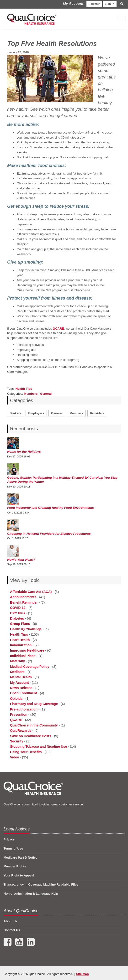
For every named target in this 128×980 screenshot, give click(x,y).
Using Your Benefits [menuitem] (26, 752)
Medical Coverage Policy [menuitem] (30, 667)
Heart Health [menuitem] (20, 640)
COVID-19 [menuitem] (18, 608)
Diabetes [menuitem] (17, 618)
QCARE (58, 329)
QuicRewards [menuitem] (21, 731)
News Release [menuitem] (21, 688)
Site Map (82, 974)
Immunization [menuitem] (21, 645)
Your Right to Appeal (19, 875)
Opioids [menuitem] (16, 699)
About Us (11, 921)
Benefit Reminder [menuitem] (24, 602)
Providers (97, 413)
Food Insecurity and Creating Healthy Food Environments (51, 508)
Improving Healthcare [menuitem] (27, 650)
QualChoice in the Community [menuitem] (34, 725)
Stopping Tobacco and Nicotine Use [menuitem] (39, 747)
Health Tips (24, 389)
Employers (36, 413)
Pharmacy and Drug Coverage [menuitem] (34, 704)
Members (31, 394)
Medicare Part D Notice (21, 858)
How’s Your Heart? (21, 560)
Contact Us (12, 930)
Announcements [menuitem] (23, 597)
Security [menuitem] (17, 741)
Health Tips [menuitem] (19, 634)
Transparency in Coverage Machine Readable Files (41, 884)
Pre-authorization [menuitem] (24, 709)
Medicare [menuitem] (17, 672)
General (46, 394)
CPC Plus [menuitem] (18, 613)
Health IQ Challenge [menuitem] (26, 629)
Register (94, 4)
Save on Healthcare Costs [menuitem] (31, 736)
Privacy (9, 839)
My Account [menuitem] (19, 683)
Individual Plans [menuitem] (23, 656)
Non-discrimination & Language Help (31, 894)
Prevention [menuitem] (19, 715)
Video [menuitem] (15, 757)
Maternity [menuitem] (17, 661)
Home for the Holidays (24, 452)
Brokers (15, 413)
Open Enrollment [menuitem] (24, 693)
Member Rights (15, 866)
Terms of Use (13, 848)
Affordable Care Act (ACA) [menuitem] (31, 592)
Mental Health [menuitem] (21, 677)
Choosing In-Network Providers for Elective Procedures (49, 534)
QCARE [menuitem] (16, 720)
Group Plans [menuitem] (20, 624)
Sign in (110, 4)
